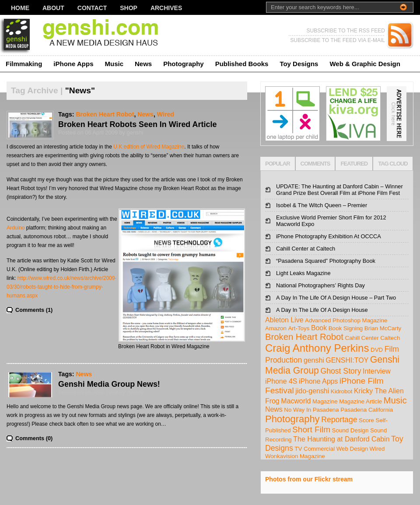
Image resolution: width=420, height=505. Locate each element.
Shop (129, 8)
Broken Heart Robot (105, 114)
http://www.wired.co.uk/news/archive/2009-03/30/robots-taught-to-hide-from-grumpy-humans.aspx (61, 287)
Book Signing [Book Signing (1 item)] (346, 328)
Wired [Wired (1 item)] (377, 449)
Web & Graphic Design (365, 64)
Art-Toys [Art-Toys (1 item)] (299, 328)
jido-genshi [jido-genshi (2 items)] (312, 391)
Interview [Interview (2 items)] (377, 371)
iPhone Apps (73, 64)
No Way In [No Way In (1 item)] (297, 410)
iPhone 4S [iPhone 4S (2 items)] (281, 381)
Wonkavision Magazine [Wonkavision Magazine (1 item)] (295, 456)
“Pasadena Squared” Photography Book (326, 261)
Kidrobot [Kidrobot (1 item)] (342, 391)
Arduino (16, 228)
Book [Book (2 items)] (319, 328)
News (143, 64)
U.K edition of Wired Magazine (149, 147)
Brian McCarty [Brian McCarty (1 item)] (383, 328)
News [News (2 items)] (274, 409)
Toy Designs (299, 64)
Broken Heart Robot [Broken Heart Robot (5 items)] (304, 337)
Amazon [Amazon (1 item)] (276, 328)
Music (114, 64)
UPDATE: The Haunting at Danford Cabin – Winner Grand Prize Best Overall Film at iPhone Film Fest (339, 190)
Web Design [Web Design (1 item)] (352, 449)
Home (20, 8)
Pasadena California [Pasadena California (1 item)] (367, 410)
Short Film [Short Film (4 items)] (311, 429)
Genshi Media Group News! (109, 384)
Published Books (242, 64)
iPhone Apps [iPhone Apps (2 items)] (318, 381)
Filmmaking (24, 64)
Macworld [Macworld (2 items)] (296, 401)
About (53, 8)
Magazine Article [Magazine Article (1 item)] (360, 401)
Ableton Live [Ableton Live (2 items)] (284, 320)
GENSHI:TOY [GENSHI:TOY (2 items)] (347, 360)
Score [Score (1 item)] (366, 420)
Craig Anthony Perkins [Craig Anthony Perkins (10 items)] (317, 348)
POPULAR (278, 164)
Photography (184, 64)
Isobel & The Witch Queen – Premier (322, 205)
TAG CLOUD (393, 164)
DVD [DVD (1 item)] (377, 350)
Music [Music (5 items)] (395, 400)
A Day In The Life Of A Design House (322, 310)
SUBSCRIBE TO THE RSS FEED (346, 31)
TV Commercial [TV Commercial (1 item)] (315, 449)
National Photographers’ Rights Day (320, 285)
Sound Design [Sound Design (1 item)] (350, 430)
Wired (166, 114)
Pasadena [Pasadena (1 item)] (326, 410)
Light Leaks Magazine (303, 273)
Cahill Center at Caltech (306, 249)
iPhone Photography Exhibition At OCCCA (329, 236)
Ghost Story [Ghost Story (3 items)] (341, 371)
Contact (92, 8)
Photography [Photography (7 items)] (292, 419)
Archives (166, 8)
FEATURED (354, 164)
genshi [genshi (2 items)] (314, 360)
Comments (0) (34, 438)
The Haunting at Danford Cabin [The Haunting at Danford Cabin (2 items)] (341, 439)
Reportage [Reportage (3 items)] (339, 420)
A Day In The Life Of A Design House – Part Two (336, 298)
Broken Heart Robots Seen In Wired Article (137, 124)
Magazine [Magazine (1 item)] (325, 401)
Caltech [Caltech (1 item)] (390, 338)
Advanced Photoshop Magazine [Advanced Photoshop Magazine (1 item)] (346, 320)
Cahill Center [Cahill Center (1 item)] (362, 338)
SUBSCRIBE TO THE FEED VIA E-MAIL (338, 40)
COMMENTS (315, 164)
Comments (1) (34, 310)
